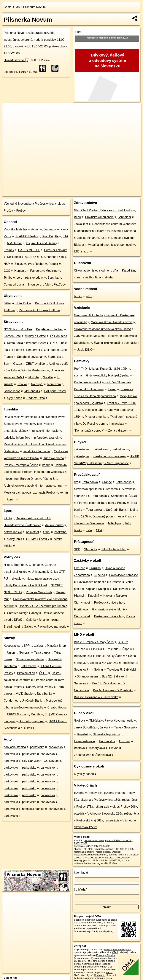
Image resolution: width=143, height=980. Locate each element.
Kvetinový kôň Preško (38, 424)
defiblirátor (84, 231)
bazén (78, 296)
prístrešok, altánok (16, 431)
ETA (65, 236)
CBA (99, 530)
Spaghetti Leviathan (30, 357)
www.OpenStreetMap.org (118, 949)
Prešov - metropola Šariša (21, 465)
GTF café (50, 350)
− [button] (9, 115)
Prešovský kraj (45, 204)
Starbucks (54, 357)
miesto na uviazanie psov (42, 579)
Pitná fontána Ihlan (114, 549)
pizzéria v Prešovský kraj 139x (100, 800)
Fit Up (8, 518)
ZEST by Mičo (35, 364)
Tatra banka (42, 653)
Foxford (17, 350)
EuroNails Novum (56, 250)
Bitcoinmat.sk (26, 673)
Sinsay (19, 264)
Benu (78, 217)
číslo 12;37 (81, 516)
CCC (7, 271)
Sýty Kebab (15, 398)
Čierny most (82, 603)
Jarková (105, 727)
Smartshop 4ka (54, 257)
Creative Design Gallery (23, 613)
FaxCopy (60, 284)
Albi (47, 284)
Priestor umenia (95, 417)
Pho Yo (22, 384)
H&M (7, 264)
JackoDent (81, 224)
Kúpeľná (99, 575)
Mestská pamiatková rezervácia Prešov (30, 493)
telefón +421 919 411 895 (21, 72)
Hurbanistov (107, 741)
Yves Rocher (36, 264)
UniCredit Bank (32, 701)
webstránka (11, 40)
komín (46, 465)
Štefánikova (103, 755)
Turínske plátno (54, 458)
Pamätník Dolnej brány (89, 389)
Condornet (11, 701)
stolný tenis (15, 539)
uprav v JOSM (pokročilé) (119, 840)
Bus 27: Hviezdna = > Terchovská (96, 697)
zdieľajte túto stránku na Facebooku (96, 921)
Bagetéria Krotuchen (50, 329)
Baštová (80, 748)
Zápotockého (83, 755)
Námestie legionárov (106, 734)
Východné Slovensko (18, 204)
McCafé (34, 377)
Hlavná (114, 748)
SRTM (109, 972)
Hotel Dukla (23, 303)
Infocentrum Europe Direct (21, 479)
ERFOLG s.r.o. (17, 714)
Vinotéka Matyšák (15, 229)
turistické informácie (45, 431)
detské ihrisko (54, 525)
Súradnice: (80, 846)
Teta (89, 530)
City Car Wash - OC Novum (40, 761)
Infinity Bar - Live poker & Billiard (25, 585)
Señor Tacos (12, 391)
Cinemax (35, 565)
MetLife (36, 714)
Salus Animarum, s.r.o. (92, 238)
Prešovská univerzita (108, 603)
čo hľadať (80, 890)
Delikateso (14, 257)
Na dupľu (37, 384)
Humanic (20, 271)
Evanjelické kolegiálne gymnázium (116, 343)
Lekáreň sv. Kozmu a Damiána (116, 231)
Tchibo (8, 278)
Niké (7, 565)
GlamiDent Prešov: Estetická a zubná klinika (103, 210)
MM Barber (14, 243)
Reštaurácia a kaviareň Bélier (27, 343)
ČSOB (43, 673)
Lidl (132, 510)
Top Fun (19, 565)
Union (11, 653)
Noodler (48, 377)
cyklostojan (81, 449)
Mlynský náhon (84, 774)
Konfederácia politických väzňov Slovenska (103, 382)
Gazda (18, 364)
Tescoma (112, 489)
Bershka (53, 278)
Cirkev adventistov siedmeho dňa (96, 270)
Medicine (52, 271)
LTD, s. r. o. (82, 251)
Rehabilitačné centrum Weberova (114, 224)
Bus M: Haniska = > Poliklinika (113, 690)
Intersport (34, 284)
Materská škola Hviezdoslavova (112, 322)
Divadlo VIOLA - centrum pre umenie (43, 606)
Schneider (124, 217)
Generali (25, 653)
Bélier (8, 303)
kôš (30, 728)
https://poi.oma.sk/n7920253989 (124, 193)
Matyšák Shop (56, 646)
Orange (107, 482)
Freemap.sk (96, 193)
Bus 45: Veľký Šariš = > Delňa (116, 656)
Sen (6, 364)
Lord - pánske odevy (30, 278)
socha (78, 375)
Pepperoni (33, 350)
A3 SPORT (32, 257)
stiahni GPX (80, 849)
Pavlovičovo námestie (52, 627)
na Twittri (108, 923)
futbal (47, 532)
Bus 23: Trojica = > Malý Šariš (94, 642)
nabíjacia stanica (15, 747)
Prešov (21, 211)
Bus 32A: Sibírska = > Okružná (98, 663)
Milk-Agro (114, 523)
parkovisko (37, 747)
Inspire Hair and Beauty (41, 243)
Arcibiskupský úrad (32, 721)
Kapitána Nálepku (97, 589)
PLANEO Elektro (27, 236)
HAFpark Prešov (55, 391)
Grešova (116, 582)
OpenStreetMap (77, 193)
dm (76, 482)
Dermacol (50, 229)
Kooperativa (12, 646)
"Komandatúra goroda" (89, 431)
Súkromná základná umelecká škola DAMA (103, 329)
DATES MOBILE (29, 250)
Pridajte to (100, 975)
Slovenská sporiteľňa (30, 659)
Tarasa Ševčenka (126, 727)
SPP (27, 646)
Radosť (53, 264)
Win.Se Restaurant (34, 370)
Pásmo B (49, 479)
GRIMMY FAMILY (38, 539)
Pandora (36, 271)
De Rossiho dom (94, 424)
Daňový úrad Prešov (40, 687)
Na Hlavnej (120, 589)
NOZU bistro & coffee (18, 329)
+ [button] (9, 109)
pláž (89, 296)
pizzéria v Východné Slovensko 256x (98, 814)
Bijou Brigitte (50, 236)
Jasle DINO (85, 350)
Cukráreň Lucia (14, 284)
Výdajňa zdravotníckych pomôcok (110, 245)
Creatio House (57, 707)
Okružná (80, 568)
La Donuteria (59, 336)
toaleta (38, 646)
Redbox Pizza (36, 398)
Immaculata (116, 424)
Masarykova (97, 748)
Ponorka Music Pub (39, 592)
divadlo (17, 579)
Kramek (9, 250)
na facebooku (100, 920)
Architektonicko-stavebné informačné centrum (34, 486)
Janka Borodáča (85, 727)
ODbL (115, 952)
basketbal (32, 532)
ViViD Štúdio (24, 694)
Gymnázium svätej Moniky (110, 609)
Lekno (112, 389)
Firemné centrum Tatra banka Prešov (102, 503)
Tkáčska (95, 721)
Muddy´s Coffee (35, 336)
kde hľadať (81, 873)
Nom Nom (54, 384)
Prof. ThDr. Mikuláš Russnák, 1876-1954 (101, 369)
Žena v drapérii (118, 431)
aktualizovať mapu (94, 840)
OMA (17, 7)
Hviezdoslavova (16, 60)
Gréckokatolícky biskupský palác (108, 375)
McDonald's (32, 391)
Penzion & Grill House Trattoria (39, 310)
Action (35, 229)
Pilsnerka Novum (34, 7)
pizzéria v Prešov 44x (88, 793)
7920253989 (81, 843)
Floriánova (81, 609)
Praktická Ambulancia (99, 217)
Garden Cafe (12, 336)
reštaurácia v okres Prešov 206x (116, 807)
